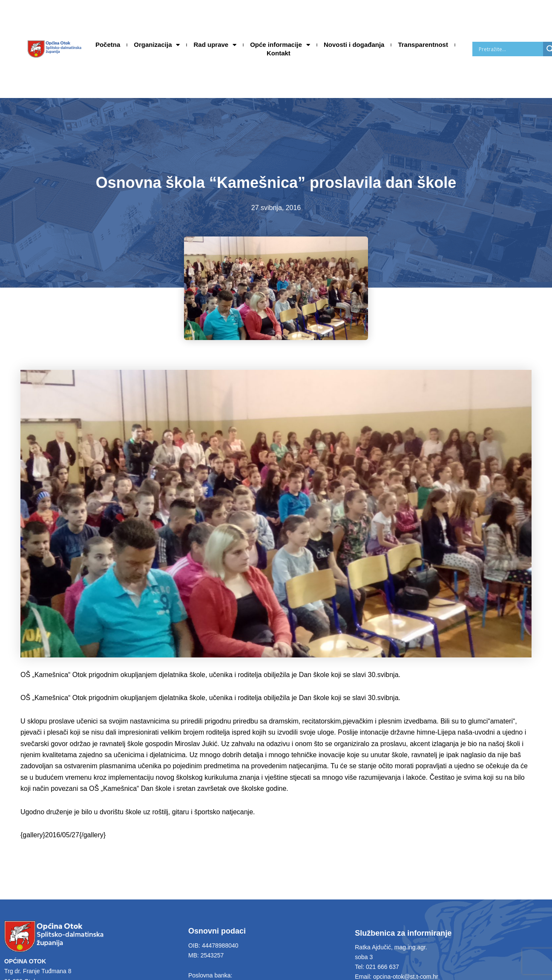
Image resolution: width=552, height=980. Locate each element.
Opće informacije (280, 45)
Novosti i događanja (354, 45)
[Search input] (510, 49)
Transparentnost (423, 45)
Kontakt (279, 53)
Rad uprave (215, 45)
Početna (108, 45)
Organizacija (157, 45)
